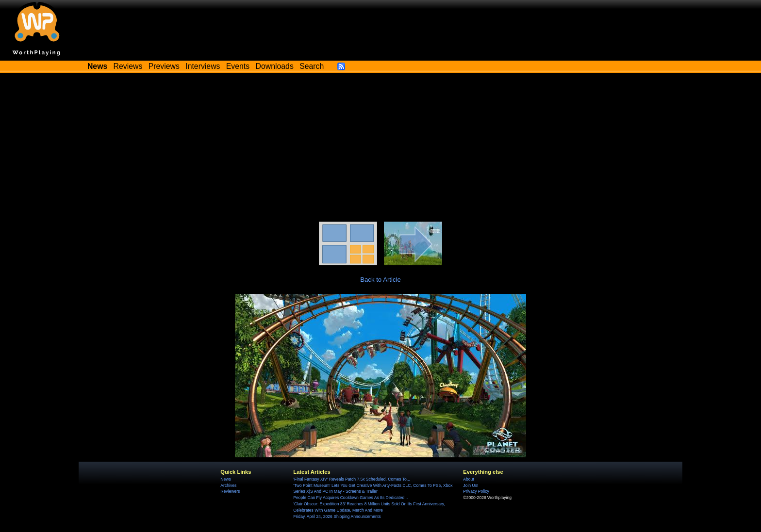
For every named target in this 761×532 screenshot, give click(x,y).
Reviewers (230, 491)
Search (312, 66)
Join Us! (471, 485)
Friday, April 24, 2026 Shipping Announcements (337, 516)
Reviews (128, 66)
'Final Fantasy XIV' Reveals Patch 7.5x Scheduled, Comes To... (352, 479)
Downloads (275, 66)
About (468, 479)
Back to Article (380, 280)
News (225, 479)
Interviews (203, 66)
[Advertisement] (380, 149)
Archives (228, 485)
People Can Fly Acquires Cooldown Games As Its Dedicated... (350, 498)
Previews (164, 66)
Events (238, 66)
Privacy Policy (476, 491)
